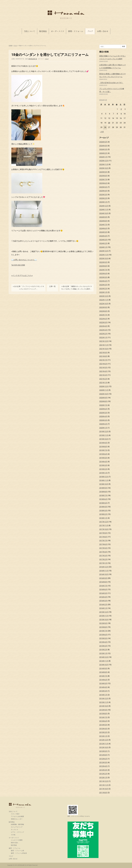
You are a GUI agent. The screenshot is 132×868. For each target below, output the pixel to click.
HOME (11, 46)
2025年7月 (103, 180)
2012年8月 (103, 755)
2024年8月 (103, 221)
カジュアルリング (17, 827)
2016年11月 (104, 571)
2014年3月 (103, 691)
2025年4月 (103, 191)
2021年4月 (103, 371)
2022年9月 (103, 307)
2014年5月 (103, 683)
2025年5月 (103, 187)
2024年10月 (104, 213)
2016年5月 (103, 593)
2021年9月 (103, 353)
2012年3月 (103, 770)
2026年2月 (103, 153)
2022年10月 (104, 304)
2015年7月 (103, 631)
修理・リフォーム (76, 31)
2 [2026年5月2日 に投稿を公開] (121, 109)
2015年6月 (103, 635)
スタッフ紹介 (15, 814)
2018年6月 (103, 499)
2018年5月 (103, 503)
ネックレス (15, 830)
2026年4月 (103, 146)
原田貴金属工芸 (20, 805)
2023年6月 (103, 274)
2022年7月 (103, 315)
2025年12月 (104, 161)
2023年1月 (103, 292)
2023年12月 (104, 251)
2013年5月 (103, 725)
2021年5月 (103, 368)
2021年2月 (103, 379)
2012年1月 (103, 778)
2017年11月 (104, 526)
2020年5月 (103, 413)
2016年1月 (103, 608)
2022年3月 (103, 330)
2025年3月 (103, 195)
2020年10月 (104, 394)
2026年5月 (103, 142)
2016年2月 (103, 605)
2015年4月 (103, 642)
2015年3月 (103, 646)
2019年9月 (103, 443)
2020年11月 (104, 390)
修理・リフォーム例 (17, 851)
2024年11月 (104, 210)
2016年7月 (103, 586)
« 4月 (102, 132)
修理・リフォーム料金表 (19, 853)
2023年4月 (103, 281)
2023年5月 (103, 277)
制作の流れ (15, 843)
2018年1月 (103, 518)
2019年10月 (104, 439)
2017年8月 (103, 537)
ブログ (90, 31)
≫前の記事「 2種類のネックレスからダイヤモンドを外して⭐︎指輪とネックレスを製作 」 (77, 288)
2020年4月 (103, 416)
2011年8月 (103, 793)
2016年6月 (103, 589)
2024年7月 (103, 225)
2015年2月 (103, 650)
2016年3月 (103, 601)
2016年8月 (103, 582)
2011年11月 (104, 785)
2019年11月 (104, 435)
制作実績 (14, 845)
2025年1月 (103, 202)
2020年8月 (103, 401)
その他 (13, 835)
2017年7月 (103, 541)
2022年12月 (104, 296)
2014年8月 (103, 672)
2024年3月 (103, 240)
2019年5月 (103, 458)
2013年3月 (103, 732)
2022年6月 (103, 319)
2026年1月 (103, 157)
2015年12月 (104, 612)
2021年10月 (104, 349)
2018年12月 (104, 477)
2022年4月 (103, 326)
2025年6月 (103, 183)
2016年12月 (104, 567)
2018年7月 (103, 495)
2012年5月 (103, 763)
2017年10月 (104, 529)
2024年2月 (103, 243)
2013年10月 (104, 706)
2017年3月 (103, 556)
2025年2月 (103, 198)
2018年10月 (104, 484)
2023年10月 (104, 259)
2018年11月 (104, 480)
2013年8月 (103, 714)
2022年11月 (104, 300)
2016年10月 (104, 574)
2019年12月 (104, 432)
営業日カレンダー (17, 819)
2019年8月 (103, 447)
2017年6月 (103, 544)
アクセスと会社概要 (17, 816)
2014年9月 (103, 669)
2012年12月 (104, 740)
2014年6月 (103, 680)
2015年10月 (104, 620)
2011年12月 (104, 781)
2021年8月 (103, 356)
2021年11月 (104, 345)
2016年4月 (103, 597)
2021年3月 (103, 375)
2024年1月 (103, 247)
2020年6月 (103, 409)
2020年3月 (103, 420)
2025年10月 (104, 168)
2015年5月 (103, 638)
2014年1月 (103, 695)
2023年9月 (103, 262)
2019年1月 (103, 473)
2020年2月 (103, 424)
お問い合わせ (103, 31)
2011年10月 (104, 789)
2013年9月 (103, 710)
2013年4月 (103, 729)
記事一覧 (52, 286)
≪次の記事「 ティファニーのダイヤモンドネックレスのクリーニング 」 (28, 288)
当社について (29, 31)
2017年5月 (103, 548)
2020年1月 (103, 428)
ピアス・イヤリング (17, 832)
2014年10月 (104, 665)
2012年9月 (103, 751)
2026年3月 (103, 149)
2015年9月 (103, 623)
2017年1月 (103, 563)
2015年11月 (104, 616)
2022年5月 (103, 322)
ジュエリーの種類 (17, 840)
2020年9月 (103, 398)
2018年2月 (103, 514)
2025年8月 (103, 176)
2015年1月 (103, 653)
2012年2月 (103, 774)
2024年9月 (103, 217)
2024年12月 (104, 206)
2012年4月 (103, 766)
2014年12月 (104, 657)
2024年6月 (103, 228)
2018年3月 (103, 511)
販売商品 (43, 31)
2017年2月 (103, 559)
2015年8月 (103, 627)
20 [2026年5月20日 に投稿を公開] (109, 123)
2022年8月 (103, 311)
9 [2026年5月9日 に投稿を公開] (121, 114)
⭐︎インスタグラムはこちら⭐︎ (22, 275)
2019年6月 (103, 454)
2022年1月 (103, 338)
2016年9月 (103, 578)
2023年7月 (103, 270)
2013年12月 (104, 699)
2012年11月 (104, 744)
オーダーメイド (57, 31)
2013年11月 (104, 702)
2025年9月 (103, 172)
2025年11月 (104, 165)
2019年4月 (103, 462)
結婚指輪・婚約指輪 (17, 824)
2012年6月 (103, 759)
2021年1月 (103, 383)
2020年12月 (104, 386)
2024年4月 (103, 236)
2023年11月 (104, 255)
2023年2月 (103, 289)
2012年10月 (104, 747)
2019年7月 (103, 450)
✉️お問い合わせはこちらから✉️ (24, 260)
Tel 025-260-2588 (18, 265)
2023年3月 (103, 285)
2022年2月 (103, 334)
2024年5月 (103, 232)
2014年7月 (103, 676)
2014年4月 (103, 687)
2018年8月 (103, 492)
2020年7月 (103, 405)
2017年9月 (103, 533)
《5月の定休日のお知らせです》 (111, 83)
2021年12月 (104, 341)
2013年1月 (103, 736)
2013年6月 (103, 721)
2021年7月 (103, 360)
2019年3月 (103, 465)
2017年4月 (103, 552)
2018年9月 (103, 488)
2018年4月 (103, 507)
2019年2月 (103, 469)
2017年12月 (104, 522)
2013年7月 (103, 717)
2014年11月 (104, 661)
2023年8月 (103, 266)
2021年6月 (103, 364)
